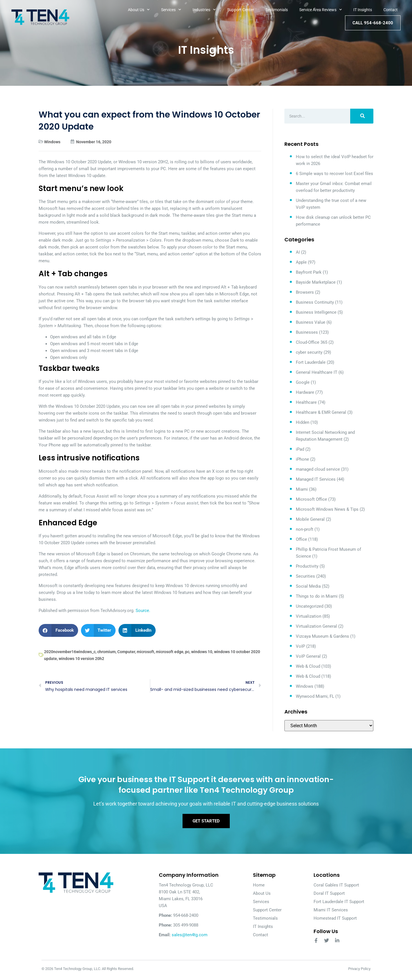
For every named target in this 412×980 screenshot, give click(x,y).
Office (301, 539)
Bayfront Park (309, 272)
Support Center (241, 10)
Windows (52, 142)
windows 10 (202, 652)
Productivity (307, 566)
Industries (204, 10)
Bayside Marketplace (316, 282)
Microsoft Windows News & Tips (327, 509)
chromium (106, 652)
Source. (143, 611)
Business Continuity (315, 302)
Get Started (206, 823)
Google (303, 382)
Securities (305, 576)
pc (187, 652)
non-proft (305, 529)
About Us (139, 10)
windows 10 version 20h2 (81, 659)
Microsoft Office (311, 499)
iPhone (302, 459)
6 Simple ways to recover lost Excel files (334, 174)
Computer (126, 652)
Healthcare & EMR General (321, 412)
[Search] (362, 116)
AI (298, 252)
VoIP (300, 646)
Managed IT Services (316, 479)
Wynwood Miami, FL (315, 696)
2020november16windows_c (70, 652)
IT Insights (363, 10)
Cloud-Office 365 (312, 342)
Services (171, 10)
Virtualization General (316, 626)
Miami (302, 489)
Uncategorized (310, 606)
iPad (300, 449)
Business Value (311, 322)
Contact (391, 10)
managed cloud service (318, 469)
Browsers (305, 292)
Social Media (308, 586)
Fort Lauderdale (311, 362)
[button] (58, 630)
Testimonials (277, 10)
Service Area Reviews (321, 10)
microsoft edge (170, 652)
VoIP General (308, 656)
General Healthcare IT (317, 372)
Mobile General (310, 519)
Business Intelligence (316, 312)
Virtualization (309, 616)
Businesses (307, 332)
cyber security (309, 352)
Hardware (305, 392)
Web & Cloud (308, 666)
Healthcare (306, 402)
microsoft (145, 652)
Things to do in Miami (317, 596)
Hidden (303, 422)
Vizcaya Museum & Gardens (322, 636)
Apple (301, 262)
